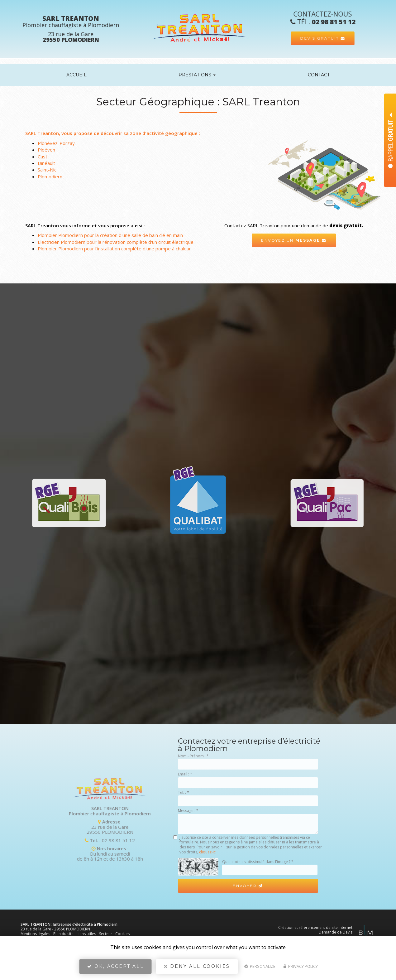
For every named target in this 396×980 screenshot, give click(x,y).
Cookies (122, 934)
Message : (188, 811)
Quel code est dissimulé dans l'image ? (258, 862)
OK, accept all (116, 966)
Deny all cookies (197, 966)
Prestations (197, 75)
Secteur (106, 934)
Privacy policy (301, 966)
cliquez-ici (208, 852)
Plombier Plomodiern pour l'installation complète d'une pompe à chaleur (114, 249)
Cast (43, 157)
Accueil (76, 75)
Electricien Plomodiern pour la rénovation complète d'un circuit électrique (116, 242)
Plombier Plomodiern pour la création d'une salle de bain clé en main (110, 235)
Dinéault (46, 163)
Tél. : (184, 792)
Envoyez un (294, 241)
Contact (319, 75)
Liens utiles (86, 934)
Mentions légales (35, 934)
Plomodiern (50, 176)
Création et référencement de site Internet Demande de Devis (315, 930)
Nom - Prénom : (193, 756)
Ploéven (46, 150)
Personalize (260, 966)
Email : (185, 774)
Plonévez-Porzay (56, 143)
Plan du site (63, 934)
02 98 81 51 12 (36, 840)
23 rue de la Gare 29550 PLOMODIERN (27, 827)
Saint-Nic (47, 170)
